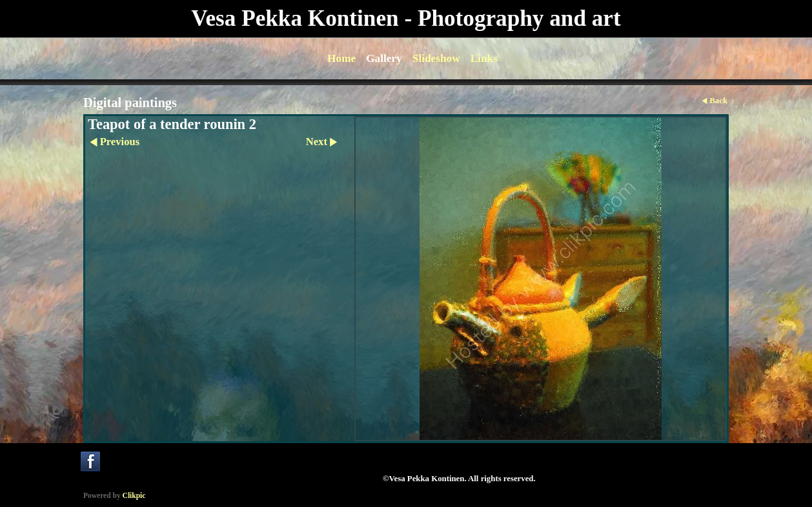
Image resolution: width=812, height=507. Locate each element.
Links (484, 58)
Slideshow (436, 58)
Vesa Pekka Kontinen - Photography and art (406, 18)
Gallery (384, 58)
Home (341, 58)
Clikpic (134, 495)
